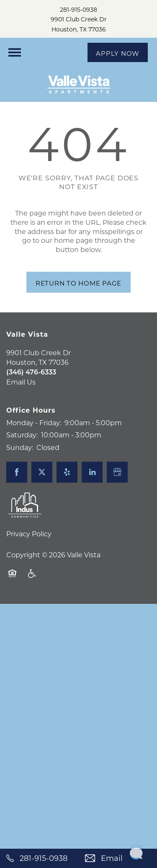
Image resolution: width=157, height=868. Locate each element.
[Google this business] (117, 472)
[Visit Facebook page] (17, 472)
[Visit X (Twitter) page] (42, 472)
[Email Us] (118, 858)
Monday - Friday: (34, 422)
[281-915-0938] (39, 858)
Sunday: (20, 447)
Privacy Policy (29, 534)
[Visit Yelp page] (67, 472)
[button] (118, 52)
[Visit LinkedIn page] (92, 472)
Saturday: (22, 435)
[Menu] (15, 52)
